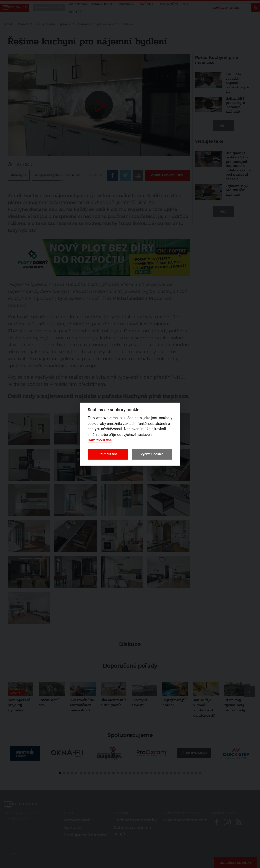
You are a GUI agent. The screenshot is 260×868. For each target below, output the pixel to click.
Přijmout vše (108, 454)
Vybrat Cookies (152, 454)
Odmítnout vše (100, 440)
